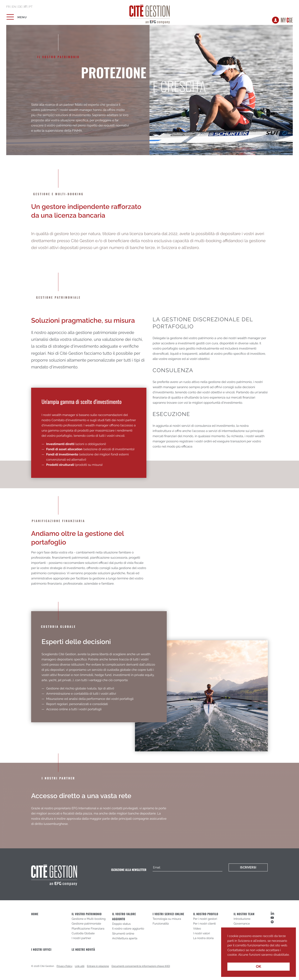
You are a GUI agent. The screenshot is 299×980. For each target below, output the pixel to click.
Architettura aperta (125, 938)
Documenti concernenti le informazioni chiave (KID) (141, 966)
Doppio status (121, 924)
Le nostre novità (83, 950)
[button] (228, 958)
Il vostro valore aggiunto (128, 929)
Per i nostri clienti (205, 924)
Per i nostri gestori (205, 919)
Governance (242, 924)
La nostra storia (203, 938)
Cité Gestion (150, 13)
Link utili (80, 966)
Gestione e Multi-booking (89, 919)
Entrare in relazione (98, 966)
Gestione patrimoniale (86, 924)
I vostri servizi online (168, 914)
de (20, 7)
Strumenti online (123, 934)
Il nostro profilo (206, 914)
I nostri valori (202, 933)
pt (31, 7)
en (14, 7)
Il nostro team (244, 914)
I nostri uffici (41, 950)
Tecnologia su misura (167, 919)
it (25, 7)
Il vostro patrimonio (87, 914)
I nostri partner (81, 938)
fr (8, 7)
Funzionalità (161, 924)
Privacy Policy (65, 966)
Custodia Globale (83, 933)
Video (197, 929)
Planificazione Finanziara (88, 929)
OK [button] (259, 967)
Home (35, 914)
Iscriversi (248, 867)
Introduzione (242, 919)
